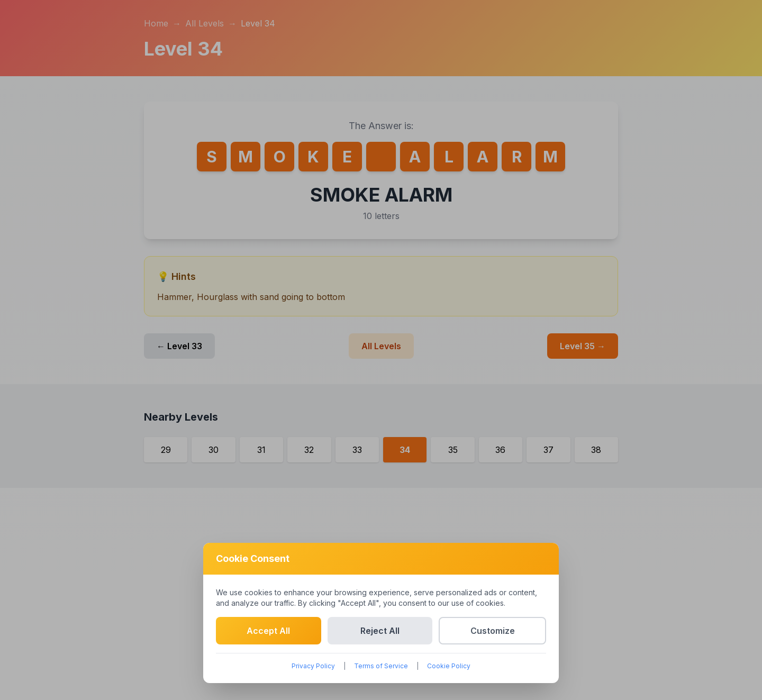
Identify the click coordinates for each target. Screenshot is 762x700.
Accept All (268, 631)
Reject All (380, 631)
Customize (493, 631)
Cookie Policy (449, 666)
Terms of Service (381, 666)
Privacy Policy (313, 666)
